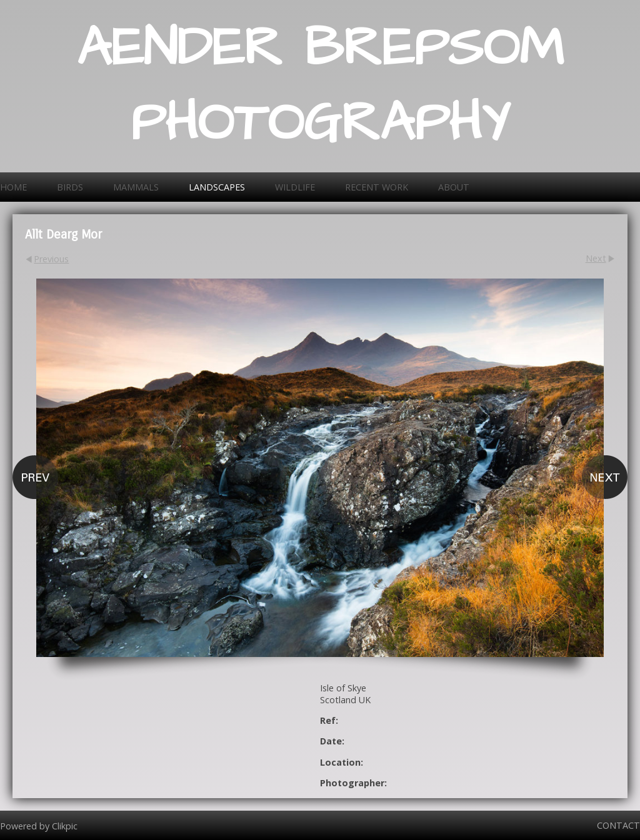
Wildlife (295, 187)
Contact (618, 825)
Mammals (136, 187)
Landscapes (217, 187)
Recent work (377, 187)
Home (13, 187)
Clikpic (65, 825)
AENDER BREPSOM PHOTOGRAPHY (320, 86)
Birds (70, 187)
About (454, 187)
